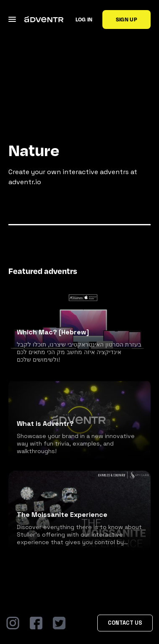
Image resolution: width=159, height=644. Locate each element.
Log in (84, 19)
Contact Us (125, 623)
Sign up (126, 19)
